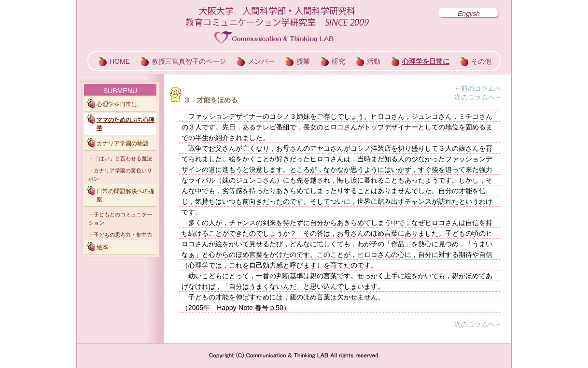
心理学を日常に (426, 61)
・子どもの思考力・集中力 (120, 235)
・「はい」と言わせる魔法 (120, 158)
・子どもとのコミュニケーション (120, 219)
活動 (374, 61)
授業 (303, 61)
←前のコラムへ (478, 88)
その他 (481, 61)
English (469, 14)
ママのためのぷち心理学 (126, 124)
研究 (338, 61)
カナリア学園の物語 (123, 143)
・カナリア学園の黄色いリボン (120, 175)
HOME (120, 61)
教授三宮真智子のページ (189, 61)
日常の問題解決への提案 (126, 195)
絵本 (102, 247)
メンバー (261, 61)
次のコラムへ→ (478, 97)
